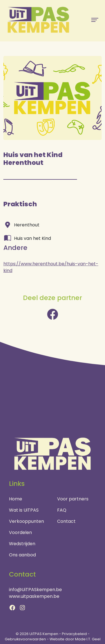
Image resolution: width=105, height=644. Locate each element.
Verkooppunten (26, 521)
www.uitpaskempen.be (34, 596)
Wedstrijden (22, 544)
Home (16, 499)
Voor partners (73, 499)
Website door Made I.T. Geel (75, 639)
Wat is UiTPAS (24, 510)
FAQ (62, 510)
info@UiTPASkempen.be (35, 590)
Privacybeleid (74, 634)
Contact (66, 521)
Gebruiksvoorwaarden (25, 639)
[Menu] (95, 20)
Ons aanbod (22, 555)
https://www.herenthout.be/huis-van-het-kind (51, 267)
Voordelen (20, 532)
